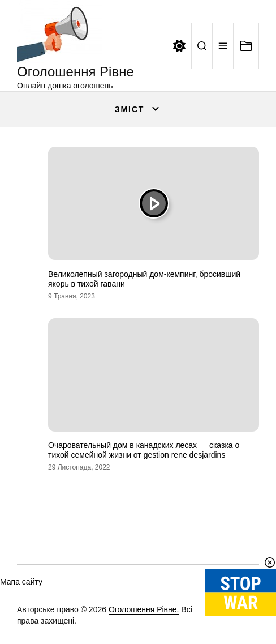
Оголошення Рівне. (144, 609)
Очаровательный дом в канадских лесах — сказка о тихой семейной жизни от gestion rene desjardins (144, 450)
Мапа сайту (21, 582)
